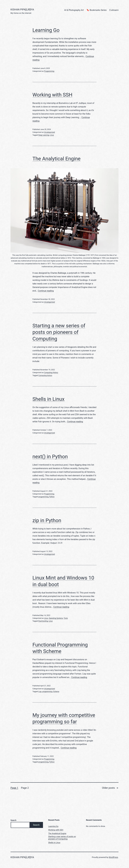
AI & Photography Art (74, 10)
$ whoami (114, 10)
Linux (52, 135)
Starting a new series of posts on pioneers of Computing (59, 332)
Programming (49, 71)
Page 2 (25, 788)
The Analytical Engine (56, 159)
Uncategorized (49, 132)
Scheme (56, 692)
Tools (66, 618)
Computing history (45, 375)
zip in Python (47, 520)
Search (13, 820)
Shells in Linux (48, 399)
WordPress (113, 857)
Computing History (51, 373)
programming (43, 497)
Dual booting (43, 621)
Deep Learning (44, 135)
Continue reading (46, 291)
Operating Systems (56, 618)
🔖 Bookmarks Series (97, 10)
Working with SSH (52, 95)
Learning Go (46, 30)
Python (52, 497)
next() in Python (50, 457)
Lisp (40, 692)
